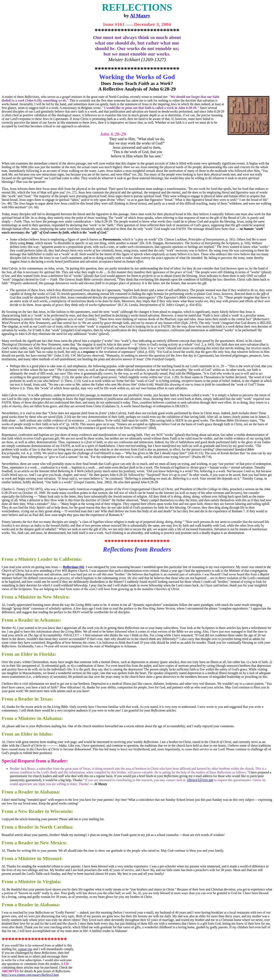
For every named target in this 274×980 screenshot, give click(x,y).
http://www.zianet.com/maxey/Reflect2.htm (30, 975)
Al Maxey (140, 16)
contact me (25, 949)
